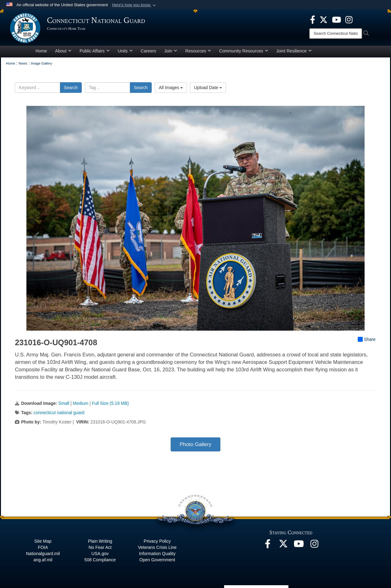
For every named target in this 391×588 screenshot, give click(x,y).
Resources (198, 51)
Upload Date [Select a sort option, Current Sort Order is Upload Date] (208, 88)
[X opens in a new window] (324, 19)
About (63, 51)
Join (171, 51)
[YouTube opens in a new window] (336, 19)
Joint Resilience (294, 51)
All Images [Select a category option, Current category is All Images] (171, 88)
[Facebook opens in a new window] (313, 19)
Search (71, 88)
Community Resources (244, 51)
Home (41, 51)
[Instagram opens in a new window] (349, 19)
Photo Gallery (195, 444)
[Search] (336, 34)
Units (125, 51)
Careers (149, 51)
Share (367, 339)
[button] (134, 5)
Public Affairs (95, 51)
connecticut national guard (59, 413)
